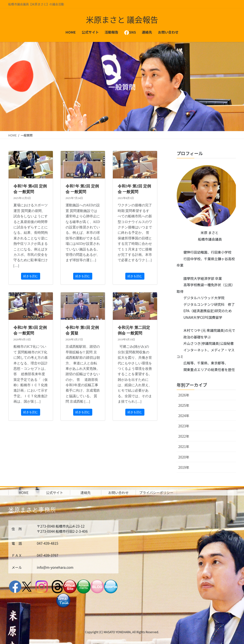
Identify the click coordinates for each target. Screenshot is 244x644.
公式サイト (55, 493)
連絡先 (86, 493)
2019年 (184, 467)
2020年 (184, 457)
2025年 (184, 405)
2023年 (184, 426)
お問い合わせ (118, 493)
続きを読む (31, 276)
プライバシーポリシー (156, 493)
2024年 (184, 416)
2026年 (184, 395)
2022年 (184, 436)
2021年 (184, 446)
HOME (24, 493)
